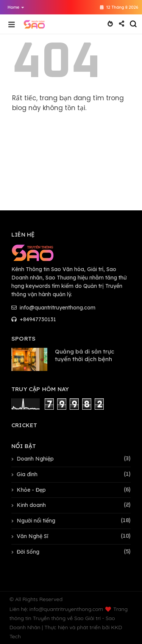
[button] (14, 7)
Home (16, 7)
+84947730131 (34, 319)
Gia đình (27, 474)
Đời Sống (28, 552)
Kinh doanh (31, 505)
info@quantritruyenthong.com (53, 308)
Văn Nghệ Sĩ (32, 536)
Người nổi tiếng (36, 521)
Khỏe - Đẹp (31, 490)
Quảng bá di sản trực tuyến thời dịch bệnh (85, 355)
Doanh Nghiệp (35, 459)
